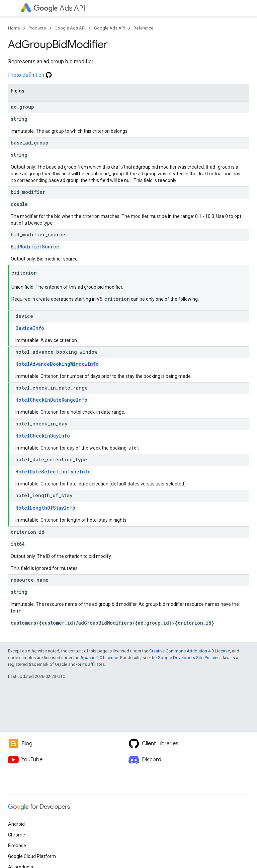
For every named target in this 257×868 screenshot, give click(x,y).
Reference (143, 28)
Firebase (17, 846)
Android (16, 824)
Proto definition (30, 75)
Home (14, 28)
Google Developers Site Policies (189, 658)
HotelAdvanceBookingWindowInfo (57, 364)
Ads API (59, 8)
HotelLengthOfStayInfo (45, 508)
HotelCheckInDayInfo (43, 436)
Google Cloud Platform (32, 856)
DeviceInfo (30, 328)
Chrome (17, 835)
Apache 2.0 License (99, 658)
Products (37, 28)
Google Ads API (70, 28)
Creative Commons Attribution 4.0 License (190, 651)
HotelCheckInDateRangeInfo (51, 400)
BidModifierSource (35, 247)
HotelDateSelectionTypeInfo (53, 472)
